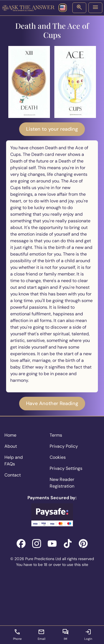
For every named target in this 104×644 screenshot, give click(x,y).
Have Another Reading (52, 403)
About (11, 446)
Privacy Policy (64, 446)
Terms (56, 435)
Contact (13, 475)
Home (10, 435)
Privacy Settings (66, 468)
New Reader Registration (62, 483)
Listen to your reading (52, 129)
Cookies (58, 457)
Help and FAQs (14, 461)
